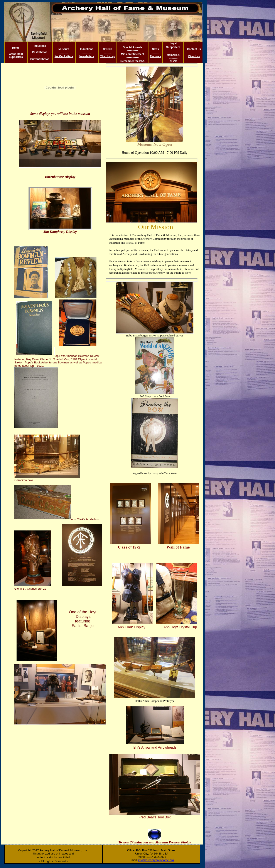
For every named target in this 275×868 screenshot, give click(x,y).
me (18, 48)
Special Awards (133, 47)
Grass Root (16, 54)
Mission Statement (133, 54)
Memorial (173, 55)
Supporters (16, 57)
